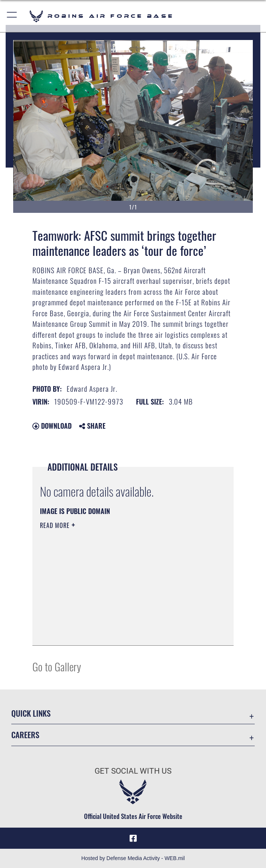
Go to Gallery (57, 666)
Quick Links (31, 713)
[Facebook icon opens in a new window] (133, 838)
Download (52, 426)
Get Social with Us (133, 771)
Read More (56, 525)
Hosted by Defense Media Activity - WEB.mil (133, 858)
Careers (25, 735)
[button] (12, 16)
